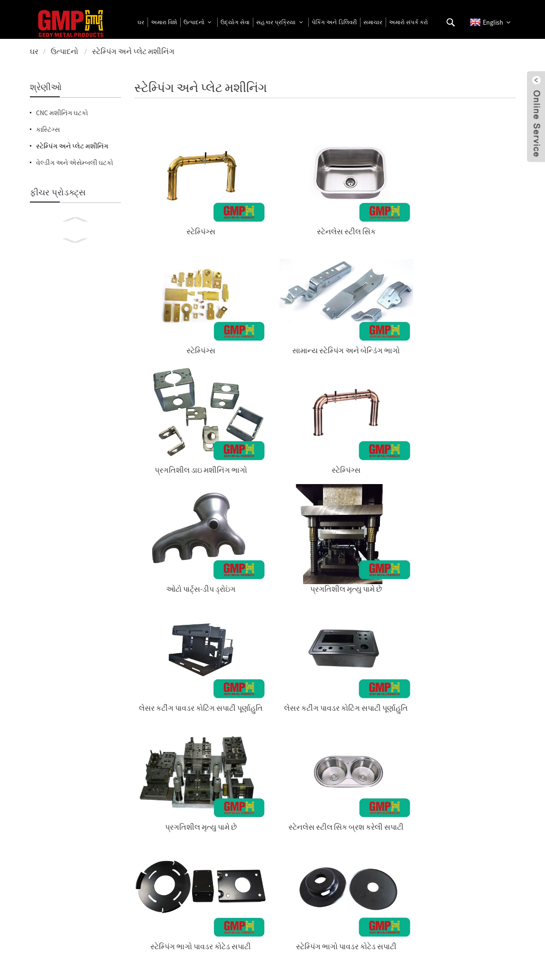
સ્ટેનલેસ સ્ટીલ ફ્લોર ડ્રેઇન (177, 569)
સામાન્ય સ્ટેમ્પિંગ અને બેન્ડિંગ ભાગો (472, 201)
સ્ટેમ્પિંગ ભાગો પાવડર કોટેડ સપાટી (177, 480)
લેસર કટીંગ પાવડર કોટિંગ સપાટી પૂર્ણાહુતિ (177, 387)
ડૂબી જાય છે (374, 569)
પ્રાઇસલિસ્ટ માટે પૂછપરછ (213, 832)
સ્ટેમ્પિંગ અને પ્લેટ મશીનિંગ (133, 51)
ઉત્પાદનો (65, 51)
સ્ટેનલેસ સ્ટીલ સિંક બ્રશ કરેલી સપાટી (472, 387)
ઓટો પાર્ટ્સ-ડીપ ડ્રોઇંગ (374, 289)
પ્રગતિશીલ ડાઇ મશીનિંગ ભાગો (177, 294)
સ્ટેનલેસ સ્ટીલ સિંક (276, 196)
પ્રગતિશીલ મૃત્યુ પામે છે (472, 289)
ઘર (34, 51)
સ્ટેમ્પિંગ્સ (177, 196)
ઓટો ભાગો (472, 476)
